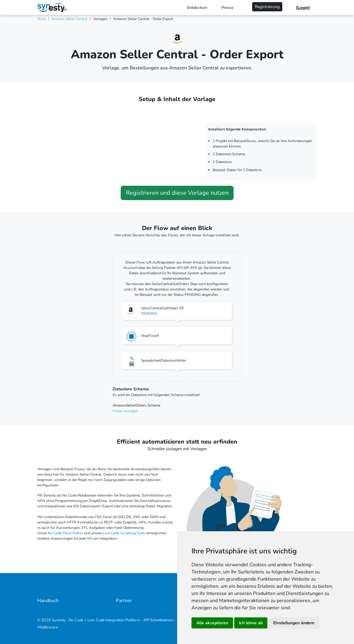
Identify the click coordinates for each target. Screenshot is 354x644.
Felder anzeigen (125, 411)
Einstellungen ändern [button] (294, 623)
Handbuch (48, 601)
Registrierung (267, 7)
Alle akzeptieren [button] (212, 623)
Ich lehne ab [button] (251, 623)
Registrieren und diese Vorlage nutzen (177, 193)
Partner (124, 601)
